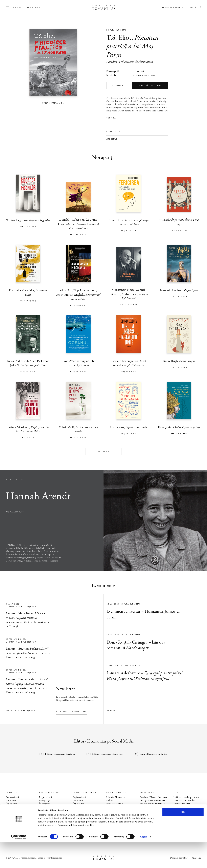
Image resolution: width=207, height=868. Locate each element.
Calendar (112, 711)
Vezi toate (104, 452)
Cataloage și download (117, 813)
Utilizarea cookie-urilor (184, 800)
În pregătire (11, 804)
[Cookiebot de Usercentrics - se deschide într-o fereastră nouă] (19, 862)
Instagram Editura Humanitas (154, 800)
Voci (75, 816)
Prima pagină (34, 7)
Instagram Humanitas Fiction (153, 810)
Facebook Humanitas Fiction (153, 807)
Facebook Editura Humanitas (153, 797)
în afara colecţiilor (144, 75)
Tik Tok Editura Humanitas (153, 804)
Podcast (110, 800)
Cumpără (150, 85)
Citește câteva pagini (53, 103)
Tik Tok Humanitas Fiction (152, 813)
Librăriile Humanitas (173, 7)
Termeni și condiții (182, 804)
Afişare (144, 862)
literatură (138, 71)
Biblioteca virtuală (115, 804)
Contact (110, 816)
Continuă (111, 118)
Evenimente (11, 807)
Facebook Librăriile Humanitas (149, 818)
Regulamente (180, 807)
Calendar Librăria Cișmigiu (20, 711)
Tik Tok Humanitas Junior (152, 829)
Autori (9, 813)
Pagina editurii (12, 797)
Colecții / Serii (12, 810)
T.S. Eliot (119, 37)
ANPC (177, 810)
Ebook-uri (111, 807)
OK (183, 838)
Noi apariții (11, 800)
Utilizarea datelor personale (186, 797)
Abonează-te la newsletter (71, 712)
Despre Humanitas (115, 810)
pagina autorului (15, 512)
